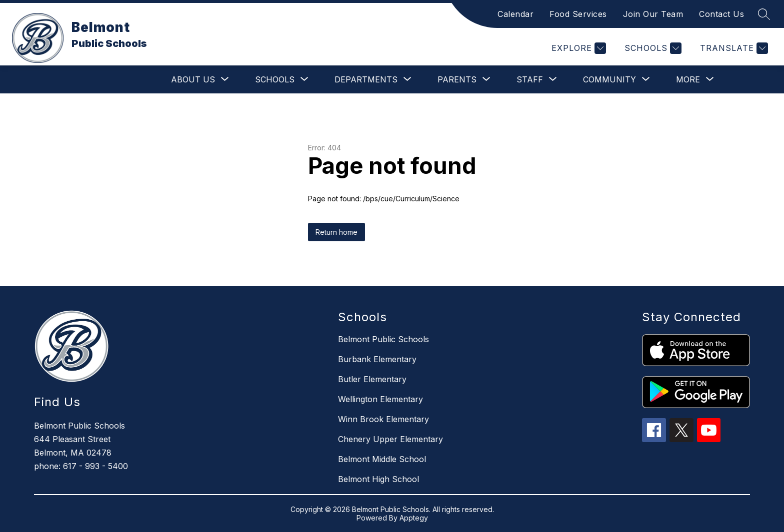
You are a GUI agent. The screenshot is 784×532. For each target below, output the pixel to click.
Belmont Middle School (382, 459)
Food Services (578, 14)
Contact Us (721, 14)
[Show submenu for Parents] (457, 79)
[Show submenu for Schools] (275, 79)
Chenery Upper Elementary (390, 439)
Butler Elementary (372, 379)
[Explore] (577, 48)
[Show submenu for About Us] (193, 79)
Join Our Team (653, 14)
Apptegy (414, 518)
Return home (336, 232)
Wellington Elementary (380, 399)
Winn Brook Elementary (383, 419)
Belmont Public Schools (383, 339)
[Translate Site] (733, 48)
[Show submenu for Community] (609, 79)
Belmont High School (378, 479)
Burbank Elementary (377, 359)
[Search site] (764, 14)
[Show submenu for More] (688, 79)
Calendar (515, 14)
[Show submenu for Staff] (530, 79)
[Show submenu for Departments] (366, 79)
